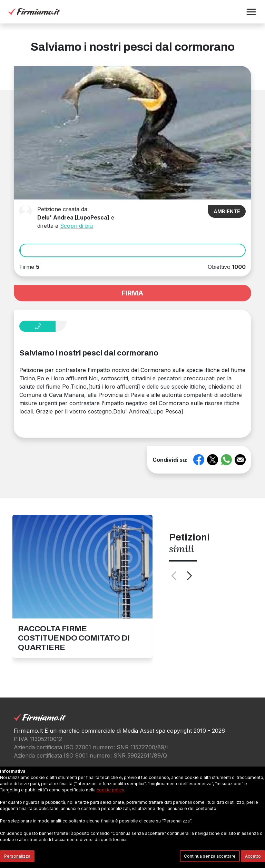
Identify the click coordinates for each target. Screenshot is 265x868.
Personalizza (17, 856)
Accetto (253, 856)
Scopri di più (76, 226)
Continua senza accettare (210, 856)
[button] (251, 12)
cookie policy (110, 790)
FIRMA (133, 293)
